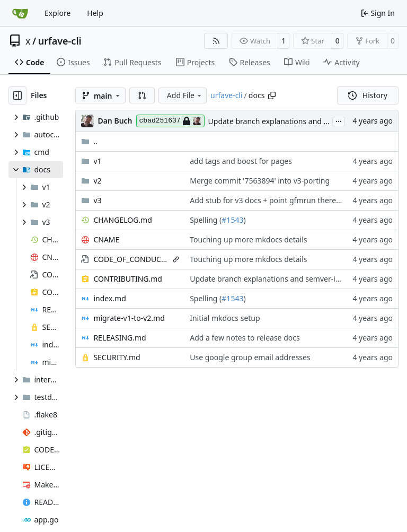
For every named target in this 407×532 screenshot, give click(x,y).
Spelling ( (206, 220)
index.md (109, 298)
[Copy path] (272, 95)
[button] (142, 95)
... (339, 120)
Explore (57, 13)
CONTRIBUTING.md (128, 279)
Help (95, 13)
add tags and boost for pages (241, 161)
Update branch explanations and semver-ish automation (306, 121)
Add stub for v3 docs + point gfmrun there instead (277, 200)
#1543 (232, 220)
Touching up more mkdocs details (248, 239)
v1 (97, 161)
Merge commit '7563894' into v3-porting (260, 181)
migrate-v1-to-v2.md (129, 318)
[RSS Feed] (216, 41)
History (368, 95)
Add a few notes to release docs (245, 338)
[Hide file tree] (17, 95)
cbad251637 (170, 121)
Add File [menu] (185, 95)
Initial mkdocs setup (225, 318)
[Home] (20, 13)
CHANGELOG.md (122, 220)
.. (89, 141)
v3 (97, 200)
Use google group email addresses (250, 357)
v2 (97, 181)
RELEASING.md (120, 338)
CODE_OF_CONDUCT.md (131, 259)
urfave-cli (60, 41)
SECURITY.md (117, 357)
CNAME (106, 239)
